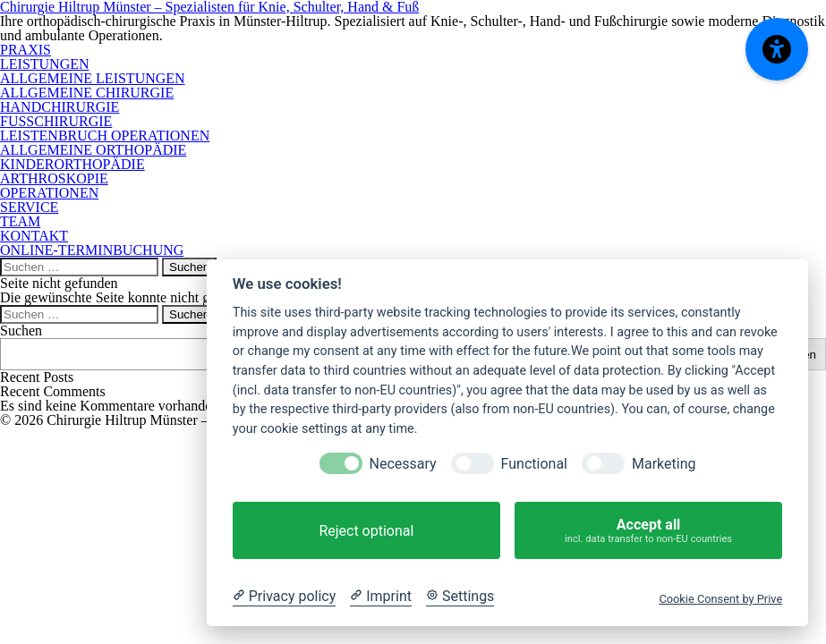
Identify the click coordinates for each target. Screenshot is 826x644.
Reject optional (366, 531)
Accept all (648, 531)
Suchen (21, 330)
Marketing (664, 464)
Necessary (403, 464)
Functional (534, 464)
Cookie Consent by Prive (720, 599)
